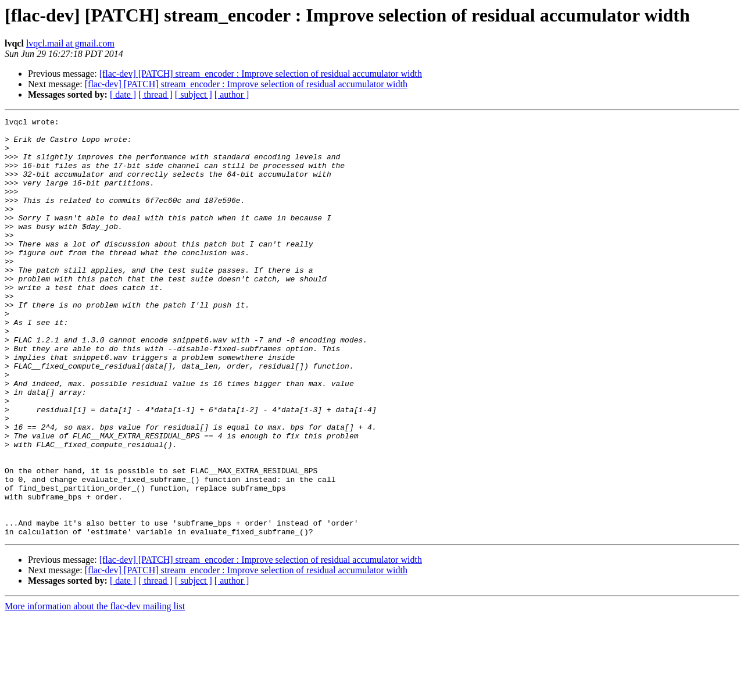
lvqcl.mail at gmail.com (70, 43)
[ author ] (232, 94)
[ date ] (123, 94)
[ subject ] (194, 94)
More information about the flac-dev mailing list (95, 690)
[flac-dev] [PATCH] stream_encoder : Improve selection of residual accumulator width (261, 74)
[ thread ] (155, 94)
